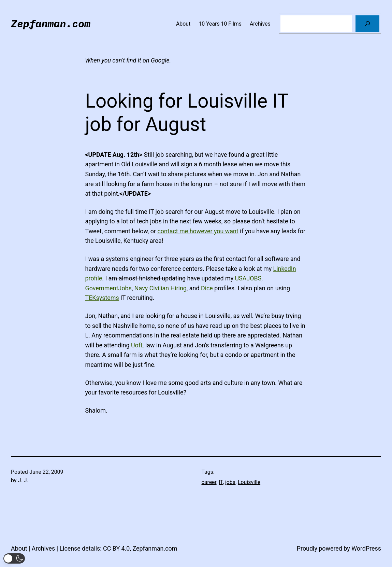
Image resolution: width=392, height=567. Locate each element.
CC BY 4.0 (116, 548)
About (19, 548)
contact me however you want (198, 231)
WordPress (366, 548)
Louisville (249, 482)
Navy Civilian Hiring (161, 288)
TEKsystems (102, 298)
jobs (230, 482)
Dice (207, 288)
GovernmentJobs (108, 288)
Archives (43, 548)
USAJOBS (248, 278)
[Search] (367, 24)
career (209, 482)
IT (221, 482)
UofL (137, 345)
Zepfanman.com (51, 23)
